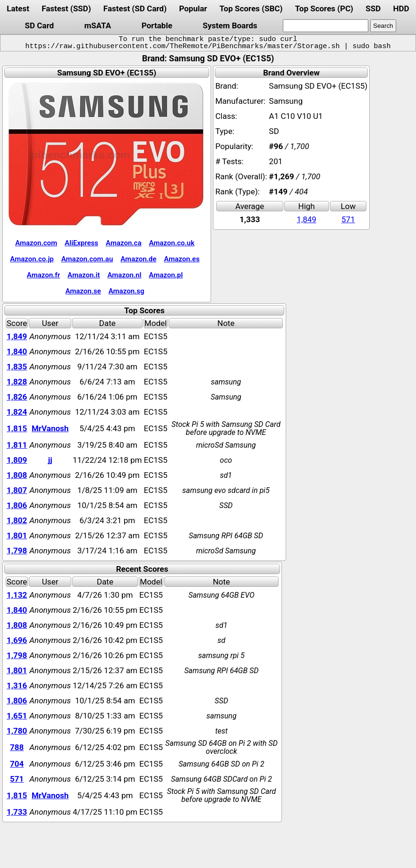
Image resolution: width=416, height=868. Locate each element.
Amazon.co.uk (171, 243)
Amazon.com (36, 243)
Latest (18, 8)
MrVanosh (50, 428)
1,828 (17, 382)
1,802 (17, 520)
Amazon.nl (125, 275)
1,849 (306, 219)
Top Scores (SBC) (251, 8)
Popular (193, 8)
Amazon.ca (123, 243)
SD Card (39, 25)
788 (17, 747)
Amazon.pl (166, 275)
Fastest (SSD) (66, 8)
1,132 (17, 595)
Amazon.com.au (87, 259)
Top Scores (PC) (324, 8)
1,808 (17, 475)
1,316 (17, 685)
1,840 (17, 351)
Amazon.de (138, 259)
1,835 (17, 367)
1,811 (17, 445)
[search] (326, 26)
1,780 (17, 731)
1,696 (17, 640)
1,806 (17, 505)
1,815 (17, 428)
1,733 (17, 812)
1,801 (17, 535)
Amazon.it (84, 275)
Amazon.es (182, 259)
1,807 (17, 490)
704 (17, 764)
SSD (373, 8)
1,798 (17, 551)
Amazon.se (83, 291)
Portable (157, 25)
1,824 (17, 412)
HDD (401, 8)
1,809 (17, 460)
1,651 (17, 716)
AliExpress (81, 243)
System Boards (230, 25)
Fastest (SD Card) (135, 8)
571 (348, 219)
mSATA (98, 25)
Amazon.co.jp (32, 259)
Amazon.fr (43, 275)
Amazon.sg (127, 291)
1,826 (17, 397)
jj (50, 460)
